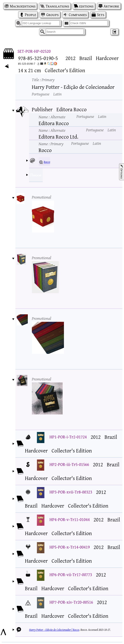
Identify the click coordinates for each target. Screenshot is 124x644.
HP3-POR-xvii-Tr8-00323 (71, 492)
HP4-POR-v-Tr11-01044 (70, 519)
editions (86, 6)
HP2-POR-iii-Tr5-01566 (69, 464)
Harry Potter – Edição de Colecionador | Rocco (54, 630)
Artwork (111, 6)
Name (52, 117)
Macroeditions (23, 6)
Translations (57, 6)
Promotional (42, 197)
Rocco (47, 162)
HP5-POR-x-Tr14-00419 (70, 547)
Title (43, 80)
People (30, 15)
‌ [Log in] (114, 32)
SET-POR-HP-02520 (34, 51)
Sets (100, 15)
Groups (52, 15)
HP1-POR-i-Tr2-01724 (68, 437)
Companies (78, 15)
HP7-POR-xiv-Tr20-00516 (71, 602)
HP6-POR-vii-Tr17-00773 (71, 574)
